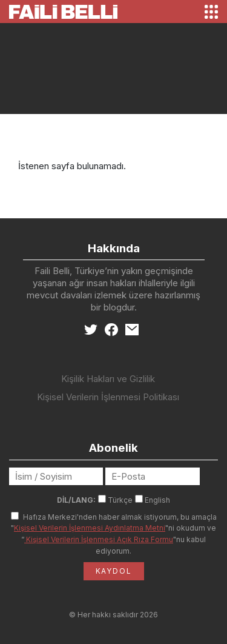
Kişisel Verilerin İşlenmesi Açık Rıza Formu (99, 539)
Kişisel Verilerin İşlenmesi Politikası (108, 397)
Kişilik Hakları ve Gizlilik (108, 379)
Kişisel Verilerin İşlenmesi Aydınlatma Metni (90, 528)
